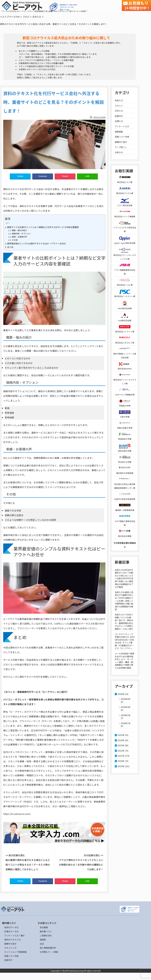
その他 (15, 240)
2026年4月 (126, 699)
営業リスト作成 (122, 137)
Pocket (65, 176)
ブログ (26, 17)
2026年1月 (126, 723)
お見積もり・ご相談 (49, 952)
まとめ (10, 247)
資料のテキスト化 (12, 940)
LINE (87, 176)
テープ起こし (121, 147)
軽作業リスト (46, 931)
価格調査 (119, 132)
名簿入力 (119, 121)
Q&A (42, 944)
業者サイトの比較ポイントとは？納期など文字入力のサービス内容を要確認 (43, 227)
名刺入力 (119, 100)
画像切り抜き (121, 142)
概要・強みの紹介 (19, 230)
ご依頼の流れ (46, 936)
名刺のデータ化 (11, 927)
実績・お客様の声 (19, 237)
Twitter (20, 176)
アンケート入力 (122, 126)
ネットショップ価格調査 (15, 952)
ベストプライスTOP (10, 17)
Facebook (43, 176)
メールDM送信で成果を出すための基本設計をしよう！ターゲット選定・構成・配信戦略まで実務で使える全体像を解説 (124, 661)
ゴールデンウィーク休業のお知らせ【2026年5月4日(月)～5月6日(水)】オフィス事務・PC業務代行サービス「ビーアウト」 (125, 641)
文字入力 (37, 17)
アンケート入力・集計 (14, 936)
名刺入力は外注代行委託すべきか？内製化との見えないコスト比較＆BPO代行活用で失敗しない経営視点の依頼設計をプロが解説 (124, 578)
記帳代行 (119, 116)
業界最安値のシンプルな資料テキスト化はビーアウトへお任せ (36, 243)
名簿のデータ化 (11, 931)
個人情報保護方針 (48, 948)
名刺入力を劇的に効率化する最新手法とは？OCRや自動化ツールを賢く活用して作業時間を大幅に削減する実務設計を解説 (124, 601)
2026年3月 (126, 707)
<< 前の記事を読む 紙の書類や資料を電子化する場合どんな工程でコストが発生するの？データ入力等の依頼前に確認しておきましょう (28, 862)
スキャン (119, 106)
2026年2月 (126, 715)
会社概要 (44, 927)
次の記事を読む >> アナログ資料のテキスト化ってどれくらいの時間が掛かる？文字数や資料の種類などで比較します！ (81, 862)
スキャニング (10, 948)
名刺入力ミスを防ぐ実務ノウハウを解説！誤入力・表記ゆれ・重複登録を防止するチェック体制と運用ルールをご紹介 (124, 622)
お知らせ (119, 152)
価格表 (43, 940)
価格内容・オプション (21, 234)
